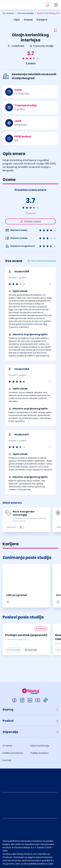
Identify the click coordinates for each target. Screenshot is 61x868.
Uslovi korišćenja (40, 746)
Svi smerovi (8, 13)
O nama (7, 746)
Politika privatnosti (13, 753)
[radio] (23, 58)
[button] (30, 284)
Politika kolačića (39, 753)
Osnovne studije (26, 13)
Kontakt (7, 760)
